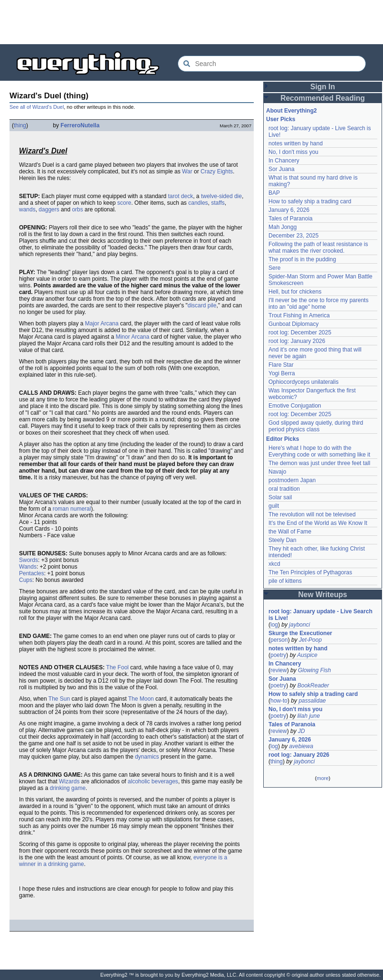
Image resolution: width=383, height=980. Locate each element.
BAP (274, 193)
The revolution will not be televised (312, 514)
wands (27, 209)
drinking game (68, 788)
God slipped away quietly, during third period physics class (316, 426)
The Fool (117, 667)
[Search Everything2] (272, 64)
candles (198, 203)
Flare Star (281, 365)
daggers (49, 209)
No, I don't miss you (293, 152)
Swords (29, 560)
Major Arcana (102, 323)
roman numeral (72, 509)
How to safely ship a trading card (310, 201)
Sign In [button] (323, 87)
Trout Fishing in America (299, 315)
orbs (77, 209)
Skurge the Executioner (300, 633)
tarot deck (181, 196)
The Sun (59, 699)
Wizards (69, 781)
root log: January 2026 (297, 341)
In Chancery (284, 161)
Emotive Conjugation (295, 406)
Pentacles (32, 573)
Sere (274, 268)
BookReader (313, 685)
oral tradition (284, 489)
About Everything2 (292, 111)
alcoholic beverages (153, 781)
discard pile (202, 305)
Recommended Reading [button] (323, 98)
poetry (278, 655)
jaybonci (299, 625)
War (187, 171)
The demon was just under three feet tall (319, 463)
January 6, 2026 (289, 210)
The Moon (141, 699)
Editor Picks (282, 439)
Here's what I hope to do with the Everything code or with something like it (319, 451)
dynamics (147, 757)
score (124, 203)
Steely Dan (282, 540)
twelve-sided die (221, 196)
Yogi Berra (282, 373)
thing (20, 125)
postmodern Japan (292, 480)
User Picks (281, 119)
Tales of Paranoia (291, 219)
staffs (218, 203)
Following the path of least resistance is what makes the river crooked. (318, 247)
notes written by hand (296, 143)
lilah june (309, 716)
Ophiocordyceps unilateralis (303, 382)
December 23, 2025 (293, 236)
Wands (28, 567)
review (279, 670)
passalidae (312, 701)
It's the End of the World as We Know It (318, 523)
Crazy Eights (217, 171)
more (322, 778)
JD (302, 731)
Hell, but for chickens (295, 292)
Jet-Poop (310, 640)
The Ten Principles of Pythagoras (310, 572)
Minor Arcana (132, 337)
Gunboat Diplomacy (293, 324)
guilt (274, 506)
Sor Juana (282, 169)
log (274, 625)
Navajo (277, 472)
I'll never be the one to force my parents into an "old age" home (318, 304)
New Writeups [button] (323, 595)
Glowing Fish (314, 670)
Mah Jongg (282, 227)
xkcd (274, 564)
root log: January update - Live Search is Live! (321, 615)
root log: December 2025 (300, 333)
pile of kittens (285, 581)
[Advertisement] (191, 21)
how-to (279, 701)
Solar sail (280, 497)
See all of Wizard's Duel (37, 107)
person (279, 640)
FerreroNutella (80, 125)
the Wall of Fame (290, 532)
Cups (26, 580)
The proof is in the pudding (302, 259)
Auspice (307, 655)
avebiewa (301, 746)
